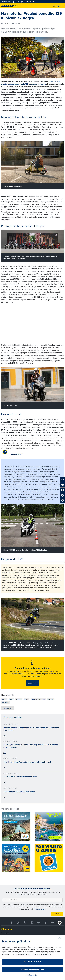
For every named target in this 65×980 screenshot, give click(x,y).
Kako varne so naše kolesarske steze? (19, 792)
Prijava (57, 914)
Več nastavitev (32, 975)
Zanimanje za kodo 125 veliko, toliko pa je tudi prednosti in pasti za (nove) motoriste (31, 746)
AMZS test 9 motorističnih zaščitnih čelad (20, 777)
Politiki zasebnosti (39, 909)
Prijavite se (32, 683)
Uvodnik (6, 933)
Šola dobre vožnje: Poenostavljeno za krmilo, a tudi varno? (27, 762)
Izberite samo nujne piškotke (32, 970)
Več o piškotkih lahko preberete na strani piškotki (33, 954)
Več (5, 736)
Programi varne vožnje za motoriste (33, 668)
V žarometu (6, 929)
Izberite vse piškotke (33, 962)
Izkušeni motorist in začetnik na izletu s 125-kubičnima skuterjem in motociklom (31, 729)
